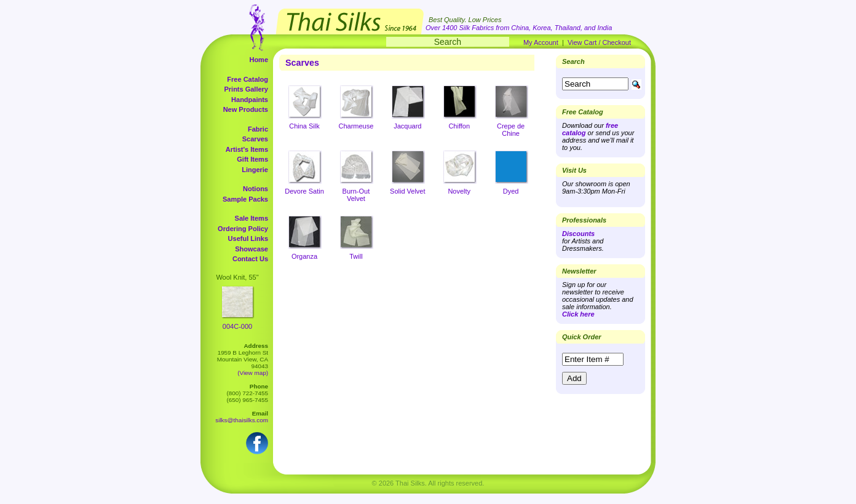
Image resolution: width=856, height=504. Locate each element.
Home (259, 60)
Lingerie (255, 170)
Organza (304, 256)
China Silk (304, 126)
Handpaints (250, 100)
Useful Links (248, 238)
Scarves (255, 139)
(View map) (253, 373)
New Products (246, 109)
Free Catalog (248, 79)
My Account (541, 42)
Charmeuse (356, 126)
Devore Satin (304, 191)
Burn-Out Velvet (356, 195)
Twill (356, 256)
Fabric (258, 129)
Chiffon (459, 126)
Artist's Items (247, 149)
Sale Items (252, 218)
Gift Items (252, 159)
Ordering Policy (243, 229)
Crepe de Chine (511, 130)
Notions (256, 189)
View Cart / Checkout (599, 42)
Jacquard (407, 126)
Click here (578, 314)
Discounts (578, 234)
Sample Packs (245, 199)
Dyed (511, 191)
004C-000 (237, 326)
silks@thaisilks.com (242, 420)
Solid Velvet (407, 191)
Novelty (459, 191)
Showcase (252, 249)
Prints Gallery (246, 89)
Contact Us (250, 259)
